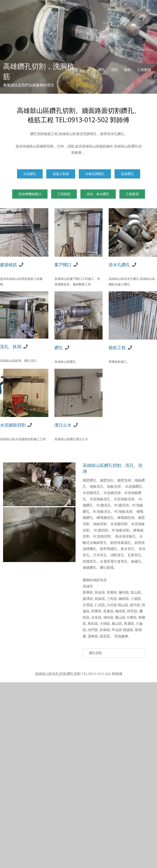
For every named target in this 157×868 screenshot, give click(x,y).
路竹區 (135, 605)
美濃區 (129, 623)
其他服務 (121, 636)
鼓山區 (136, 592)
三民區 (112, 599)
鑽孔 (102, 70)
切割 (115, 70)
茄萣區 (105, 636)
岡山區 (123, 605)
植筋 (128, 70)
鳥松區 (93, 623)
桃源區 (128, 630)
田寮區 (96, 611)
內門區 (93, 630)
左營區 (88, 605)
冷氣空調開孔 (95, 174)
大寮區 (132, 617)
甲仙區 (117, 630)
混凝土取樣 (61, 174)
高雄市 (88, 586)
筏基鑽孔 (127, 174)
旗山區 (117, 623)
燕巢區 (108, 611)
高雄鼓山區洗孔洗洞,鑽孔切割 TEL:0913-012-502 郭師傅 (79, 674)
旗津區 (88, 599)
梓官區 (132, 611)
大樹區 (105, 623)
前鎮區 (100, 599)
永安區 (96, 617)
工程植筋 (64, 194)
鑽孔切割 (95, 653)
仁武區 (100, 605)
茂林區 (93, 636)
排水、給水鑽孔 (98, 194)
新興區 (88, 592)
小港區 (136, 599)
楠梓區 (124, 599)
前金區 (100, 592)
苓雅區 (112, 592)
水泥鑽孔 (30, 174)
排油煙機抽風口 (30, 194)
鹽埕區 (124, 592)
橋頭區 (120, 611)
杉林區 (105, 630)
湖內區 (108, 617)
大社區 (112, 605)
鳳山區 (120, 617)
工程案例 (144, 70)
